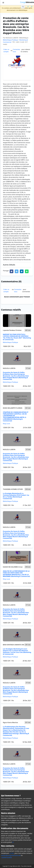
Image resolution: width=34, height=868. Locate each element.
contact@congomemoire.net (11, 855)
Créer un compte (6, 50)
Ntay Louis (6, 424)
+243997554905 (6, 858)
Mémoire (27, 2)
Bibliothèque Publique (11, 40)
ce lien (12, 853)
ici (13, 842)
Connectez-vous (17, 50)
